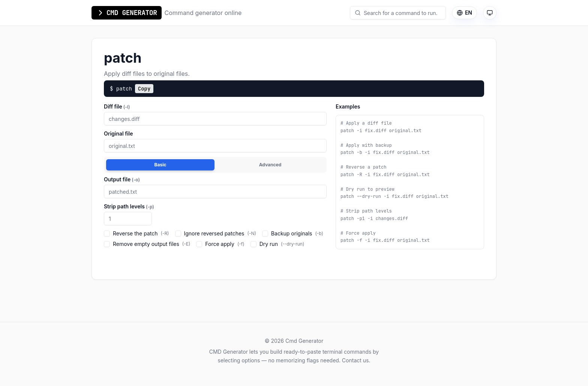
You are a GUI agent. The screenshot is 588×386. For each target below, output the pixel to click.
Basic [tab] (160, 165)
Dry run (277, 244)
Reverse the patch (136, 233)
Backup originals (293, 233)
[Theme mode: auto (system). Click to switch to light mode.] (490, 13)
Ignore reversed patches (216, 233)
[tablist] (215, 165)
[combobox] (401, 13)
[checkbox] (107, 234)
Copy (144, 89)
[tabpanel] (215, 214)
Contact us (355, 360)
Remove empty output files (147, 244)
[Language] (464, 13)
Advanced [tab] (270, 165)
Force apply (220, 244)
